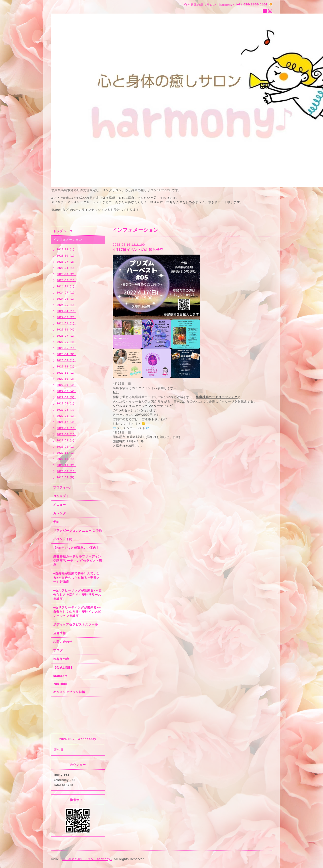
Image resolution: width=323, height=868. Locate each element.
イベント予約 (63, 539)
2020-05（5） (66, 477)
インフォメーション (68, 240)
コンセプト (61, 496)
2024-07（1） (66, 293)
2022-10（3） (66, 379)
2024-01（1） (66, 323)
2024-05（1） (66, 305)
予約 (56, 522)
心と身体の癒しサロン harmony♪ (87, 859)
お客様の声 (61, 659)
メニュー (60, 505)
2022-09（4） (66, 385)
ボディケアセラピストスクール (76, 625)
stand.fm (60, 676)
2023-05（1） (66, 348)
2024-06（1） (66, 299)
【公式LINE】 (63, 668)
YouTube (60, 684)
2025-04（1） (66, 268)
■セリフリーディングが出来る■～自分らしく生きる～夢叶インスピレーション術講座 (78, 612)
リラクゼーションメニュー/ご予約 (78, 531)
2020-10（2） (66, 465)
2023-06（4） (66, 342)
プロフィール (63, 487)
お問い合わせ (63, 642)
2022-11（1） (66, 373)
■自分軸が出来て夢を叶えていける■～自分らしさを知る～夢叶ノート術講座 (77, 578)
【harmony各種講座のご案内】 (76, 548)
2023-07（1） (66, 336)
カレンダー (61, 513)
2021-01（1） (66, 447)
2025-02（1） (66, 280)
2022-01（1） (66, 416)
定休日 (59, 750)
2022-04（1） (66, 403)
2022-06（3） (66, 397)
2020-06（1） (66, 471)
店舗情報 (60, 633)
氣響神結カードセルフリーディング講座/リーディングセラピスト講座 (78, 561)
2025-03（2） (66, 274)
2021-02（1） (66, 440)
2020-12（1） (66, 453)
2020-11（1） (66, 459)
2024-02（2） (66, 317)
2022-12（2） (66, 366)
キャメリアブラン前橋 (69, 692)
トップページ (63, 231)
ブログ (58, 650)
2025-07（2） (66, 262)
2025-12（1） (66, 249)
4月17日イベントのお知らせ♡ (138, 250)
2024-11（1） (66, 286)
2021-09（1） (66, 428)
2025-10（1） (66, 256)
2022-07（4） (66, 391)
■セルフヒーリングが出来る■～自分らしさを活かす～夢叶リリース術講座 (78, 595)
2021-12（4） (66, 422)
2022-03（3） (66, 410)
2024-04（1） (66, 311)
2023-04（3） (66, 354)
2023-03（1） (66, 360)
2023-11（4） (66, 330)
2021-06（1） (66, 434)
